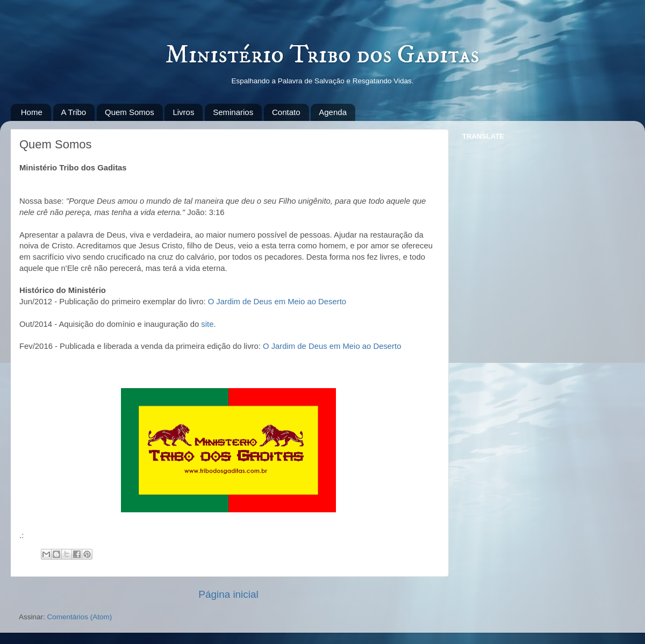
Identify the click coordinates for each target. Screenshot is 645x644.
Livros (183, 112)
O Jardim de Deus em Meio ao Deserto (277, 302)
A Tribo (74, 112)
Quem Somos (130, 112)
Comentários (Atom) (80, 617)
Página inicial (228, 594)
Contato (286, 112)
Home (32, 112)
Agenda (333, 112)
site (207, 324)
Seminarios (233, 112)
